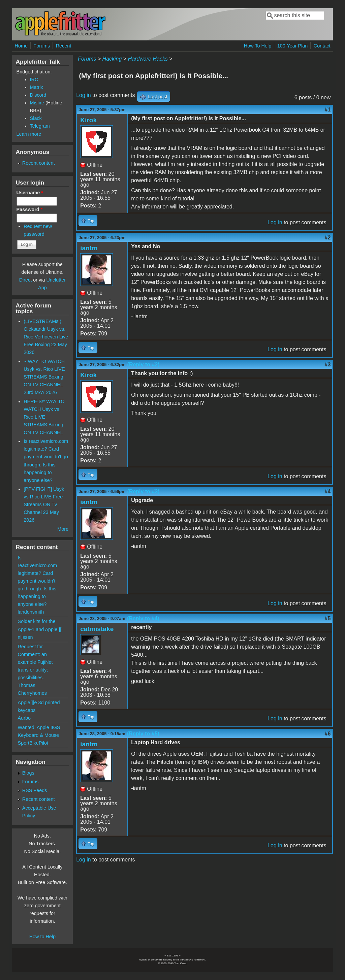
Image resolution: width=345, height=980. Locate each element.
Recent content (39, 163)
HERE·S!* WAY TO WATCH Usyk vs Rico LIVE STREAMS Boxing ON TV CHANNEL (44, 417)
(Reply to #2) (144, 365)
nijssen (25, 637)
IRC (34, 79)
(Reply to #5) (143, 734)
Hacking (112, 59)
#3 (328, 365)
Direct (26, 280)
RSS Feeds (35, 790)
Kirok (88, 120)
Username (30, 193)
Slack (36, 118)
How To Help (258, 46)
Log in (84, 95)
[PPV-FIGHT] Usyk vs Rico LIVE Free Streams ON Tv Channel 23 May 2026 (44, 504)
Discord (38, 95)
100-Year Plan (293, 46)
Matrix (37, 87)
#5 (328, 618)
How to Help (42, 937)
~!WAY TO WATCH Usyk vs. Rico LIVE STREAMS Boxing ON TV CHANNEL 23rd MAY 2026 (44, 377)
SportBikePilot (33, 743)
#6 (328, 734)
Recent (64, 46)
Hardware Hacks (148, 59)
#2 (328, 238)
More (63, 529)
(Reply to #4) (143, 618)
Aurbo (24, 718)
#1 (328, 110)
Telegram (40, 126)
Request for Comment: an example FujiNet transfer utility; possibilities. (35, 662)
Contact (322, 46)
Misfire (37, 103)
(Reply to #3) (144, 492)
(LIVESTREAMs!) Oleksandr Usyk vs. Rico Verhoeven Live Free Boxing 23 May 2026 (46, 337)
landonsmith (31, 612)
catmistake (97, 629)
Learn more (29, 134)
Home (21, 46)
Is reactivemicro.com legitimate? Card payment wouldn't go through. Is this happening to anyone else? (38, 581)
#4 (328, 492)
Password (30, 209)
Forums (42, 46)
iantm (89, 248)
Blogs (28, 773)
